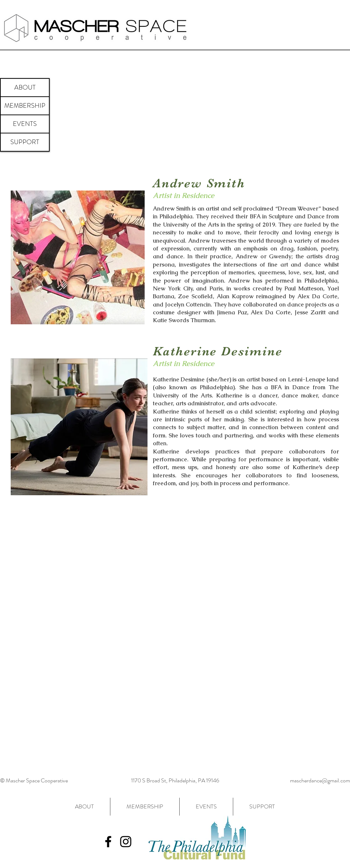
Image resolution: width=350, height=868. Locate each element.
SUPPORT (25, 142)
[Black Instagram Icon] (126, 842)
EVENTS (25, 124)
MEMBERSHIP (25, 106)
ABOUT (25, 87)
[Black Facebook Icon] (108, 842)
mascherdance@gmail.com (320, 780)
